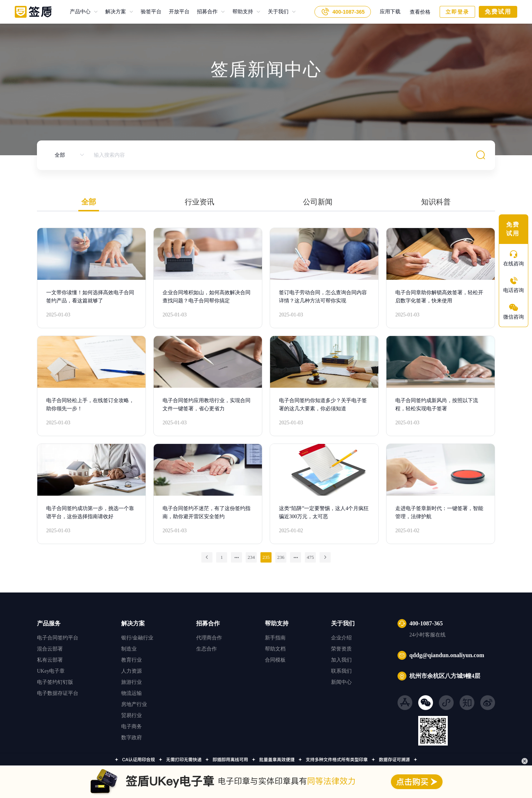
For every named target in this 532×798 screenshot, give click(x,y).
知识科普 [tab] (436, 202)
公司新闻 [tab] (318, 202)
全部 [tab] (89, 202)
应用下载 (390, 12)
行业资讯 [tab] (199, 202)
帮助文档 (275, 649)
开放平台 (175, 12)
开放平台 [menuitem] (179, 12)
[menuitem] (84, 12)
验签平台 (147, 12)
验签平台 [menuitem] (151, 12)
